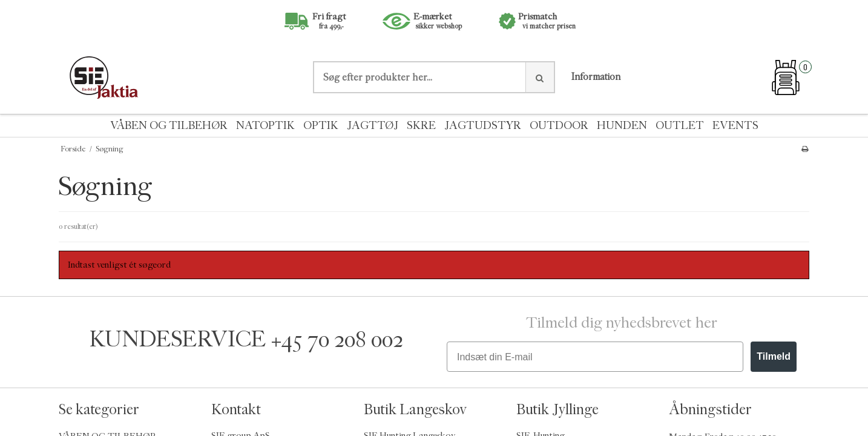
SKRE (421, 126)
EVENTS (735, 126)
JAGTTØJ (373, 126)
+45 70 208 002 (337, 339)
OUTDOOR (559, 126)
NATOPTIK (265, 126)
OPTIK (321, 126)
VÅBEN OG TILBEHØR (169, 126)
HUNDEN (622, 126)
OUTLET (680, 126)
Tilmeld (774, 356)
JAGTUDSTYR (483, 126)
